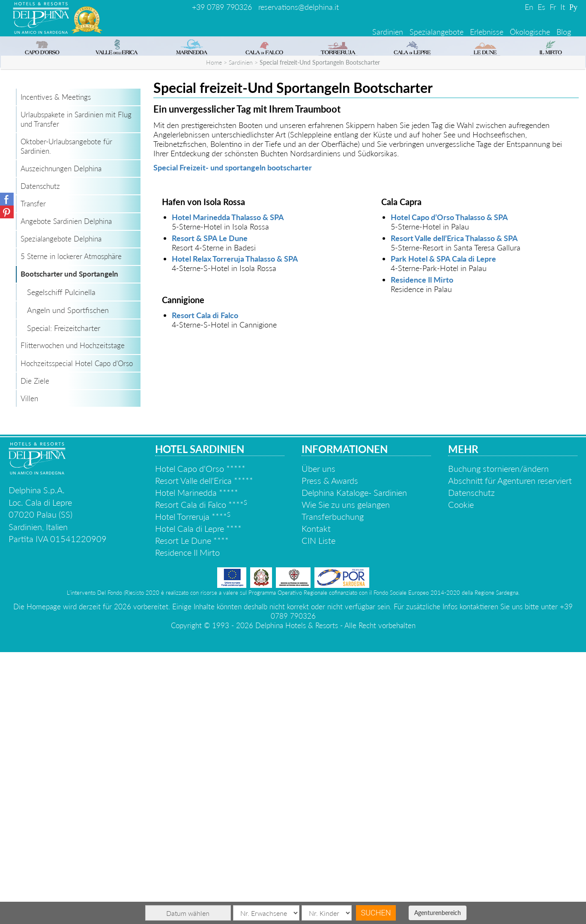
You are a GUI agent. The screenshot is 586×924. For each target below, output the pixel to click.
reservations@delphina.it (299, 7)
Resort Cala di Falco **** (201, 776)
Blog (564, 32)
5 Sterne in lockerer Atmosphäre (71, 528)
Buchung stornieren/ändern (498, 740)
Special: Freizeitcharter (64, 600)
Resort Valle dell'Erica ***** (204, 752)
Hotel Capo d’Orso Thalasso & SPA (449, 489)
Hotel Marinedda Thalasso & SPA (228, 489)
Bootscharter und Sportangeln (69, 546)
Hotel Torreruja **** (193, 788)
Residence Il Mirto (422, 551)
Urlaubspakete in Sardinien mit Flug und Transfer (76, 391)
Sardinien (388, 32)
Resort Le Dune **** (192, 812)
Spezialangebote (437, 32)
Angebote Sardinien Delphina (66, 493)
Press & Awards (330, 752)
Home (214, 334)
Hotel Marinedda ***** (197, 764)
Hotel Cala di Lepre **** (198, 800)
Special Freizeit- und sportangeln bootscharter (233, 439)
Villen (29, 670)
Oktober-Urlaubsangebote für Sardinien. (66, 418)
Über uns (318, 740)
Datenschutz (40, 458)
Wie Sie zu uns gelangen (346, 776)
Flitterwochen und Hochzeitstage (73, 617)
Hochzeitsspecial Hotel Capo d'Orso (77, 635)
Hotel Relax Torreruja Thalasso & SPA (235, 531)
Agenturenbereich (438, 913)
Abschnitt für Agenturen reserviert (510, 752)
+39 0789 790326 (222, 7)
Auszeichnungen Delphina (61, 440)
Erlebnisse (487, 32)
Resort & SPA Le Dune (210, 510)
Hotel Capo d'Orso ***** (200, 740)
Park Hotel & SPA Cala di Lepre (443, 531)
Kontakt (316, 800)
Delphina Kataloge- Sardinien (354, 764)
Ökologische (530, 32)
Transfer (33, 475)
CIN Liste (318, 812)
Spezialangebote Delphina (61, 511)
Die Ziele (35, 653)
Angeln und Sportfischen (68, 582)
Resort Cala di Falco (205, 587)
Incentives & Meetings (56, 369)
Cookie (461, 776)
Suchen (376, 913)
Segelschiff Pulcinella (61, 564)
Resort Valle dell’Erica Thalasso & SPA (454, 510)
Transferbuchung (333, 788)
